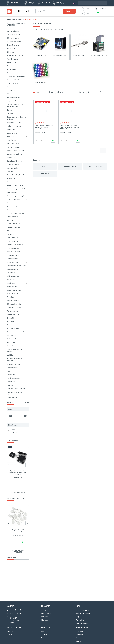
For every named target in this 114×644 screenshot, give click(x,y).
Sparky (9, 325)
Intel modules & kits (13, 97)
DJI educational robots (15, 304)
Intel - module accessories (16, 185)
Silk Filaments (12, 321)
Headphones (11, 140)
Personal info (80, 631)
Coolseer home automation (16, 389)
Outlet (45, 166)
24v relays (10, 52)
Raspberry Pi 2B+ (13, 301)
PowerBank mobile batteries (16, 266)
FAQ (77, 617)
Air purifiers (11, 342)
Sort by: (51, 92)
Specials (44, 610)
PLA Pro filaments (13, 83)
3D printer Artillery (13, 328)
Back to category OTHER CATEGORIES (16, 24)
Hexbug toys (11, 90)
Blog (43, 631)
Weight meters (12, 287)
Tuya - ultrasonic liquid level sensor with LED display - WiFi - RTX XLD (18, 473)
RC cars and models (14, 224)
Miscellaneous (95, 166)
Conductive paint (13, 66)
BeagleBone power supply (16, 196)
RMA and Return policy (84, 623)
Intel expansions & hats (15, 154)
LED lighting (11, 283)
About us (10, 631)
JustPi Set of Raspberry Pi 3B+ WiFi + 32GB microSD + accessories (44, 127)
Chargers (10, 171)
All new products (18, 492)
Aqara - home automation (16, 151)
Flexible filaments (13, 248)
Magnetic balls (12, 101)
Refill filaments (12, 206)
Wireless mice (11, 73)
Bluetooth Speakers (14, 252)
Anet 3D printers (12, 59)
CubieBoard (11, 382)
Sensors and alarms (14, 210)
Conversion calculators (49, 638)
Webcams (10, 280)
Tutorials (44, 635)
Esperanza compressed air (16, 76)
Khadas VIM (11, 231)
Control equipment (13, 269)
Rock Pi (9, 371)
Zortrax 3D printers (13, 227)
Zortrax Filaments (13, 45)
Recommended (70, 166)
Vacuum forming (13, 168)
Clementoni (11, 375)
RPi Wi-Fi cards (12, 94)
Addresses (80, 635)
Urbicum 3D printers (14, 276)
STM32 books (12, 178)
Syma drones (11, 69)
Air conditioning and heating (16, 332)
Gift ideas (45, 174)
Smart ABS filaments (14, 144)
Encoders (10, 110)
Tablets (9, 87)
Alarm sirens (11, 220)
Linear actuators (13, 262)
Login (89, 9)
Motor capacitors (13, 238)
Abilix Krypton (12, 335)
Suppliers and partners (84, 613)
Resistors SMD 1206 (14, 147)
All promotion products (18, 551)
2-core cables (11, 49)
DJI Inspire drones (13, 38)
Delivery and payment (83, 610)
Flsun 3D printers (13, 217)
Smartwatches (12, 398)
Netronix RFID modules (15, 364)
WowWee (10, 385)
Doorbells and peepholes (15, 245)
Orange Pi (10, 318)
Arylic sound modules (14, 241)
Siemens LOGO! (12, 62)
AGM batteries (12, 192)
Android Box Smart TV (14, 126)
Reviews (9, 635)
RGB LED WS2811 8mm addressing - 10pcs (18, 530)
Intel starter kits (12, 133)
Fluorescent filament (14, 42)
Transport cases (12, 311)
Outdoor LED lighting (14, 80)
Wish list (79, 641)
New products (46, 613)
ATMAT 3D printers (13, 294)
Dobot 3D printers (13, 164)
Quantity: (82, 92)
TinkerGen (10, 297)
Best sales (45, 617)
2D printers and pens (14, 123)
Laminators (11, 234)
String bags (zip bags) (14, 161)
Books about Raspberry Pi (16, 175)
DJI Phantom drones (14, 35)
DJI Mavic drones (13, 31)
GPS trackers (11, 158)
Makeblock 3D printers (14, 308)
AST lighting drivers (13, 378)
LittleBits (10, 355)
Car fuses (10, 113)
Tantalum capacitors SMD (16, 213)
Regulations (80, 620)
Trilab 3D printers (13, 259)
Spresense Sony (12, 368)
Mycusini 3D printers (14, 290)
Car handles (11, 203)
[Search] (63, 11)
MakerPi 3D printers (14, 314)
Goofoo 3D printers (13, 255)
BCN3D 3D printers (13, 199)
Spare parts (11, 273)
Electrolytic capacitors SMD (16, 189)
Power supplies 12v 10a (15, 55)
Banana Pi (10, 137)
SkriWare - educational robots (17, 339)
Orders (78, 638)
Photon (9, 182)
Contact (103, 9)
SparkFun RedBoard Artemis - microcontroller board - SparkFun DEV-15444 (70, 127)
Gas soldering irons (13, 346)
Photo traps (11, 130)
